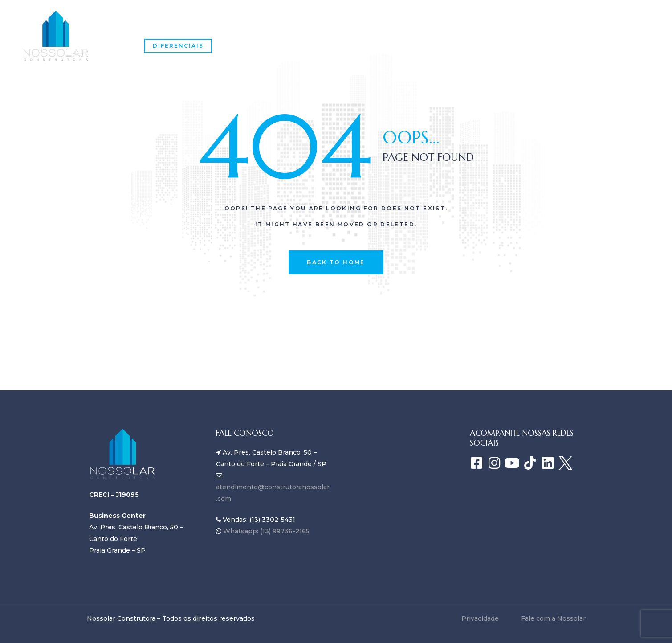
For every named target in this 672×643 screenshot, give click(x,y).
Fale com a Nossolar (446, 28)
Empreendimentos (311, 28)
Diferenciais (178, 46)
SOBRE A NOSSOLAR (220, 28)
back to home (336, 262)
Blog (376, 28)
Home (155, 28)
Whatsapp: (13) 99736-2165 (265, 531)
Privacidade (480, 618)
